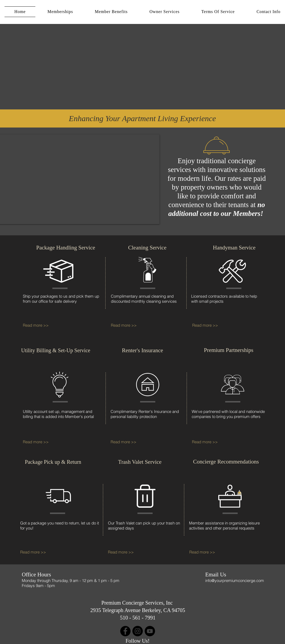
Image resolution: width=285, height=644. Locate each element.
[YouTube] (150, 631)
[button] (60, 12)
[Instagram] (138, 631)
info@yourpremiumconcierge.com (235, 581)
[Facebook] (125, 631)
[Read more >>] (38, 325)
